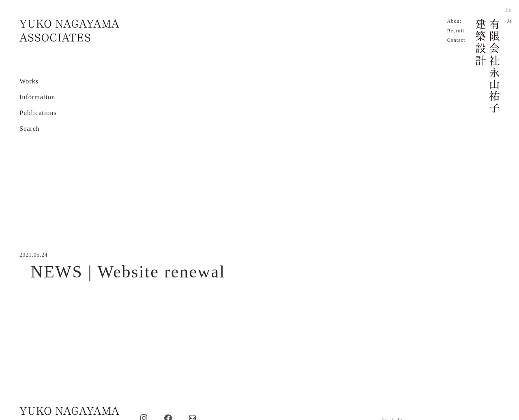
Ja (509, 21)
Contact (456, 40)
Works (29, 81)
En (509, 10)
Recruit (456, 31)
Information (37, 97)
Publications (38, 113)
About (454, 21)
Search (30, 129)
